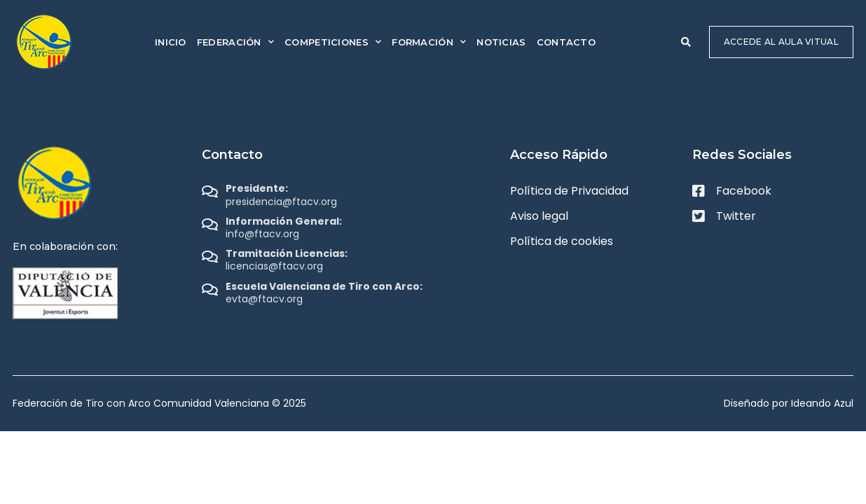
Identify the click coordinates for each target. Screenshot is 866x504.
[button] (686, 42)
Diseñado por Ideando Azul (789, 403)
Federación (235, 42)
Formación (429, 42)
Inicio (171, 42)
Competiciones (333, 42)
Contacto (566, 42)
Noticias (501, 42)
